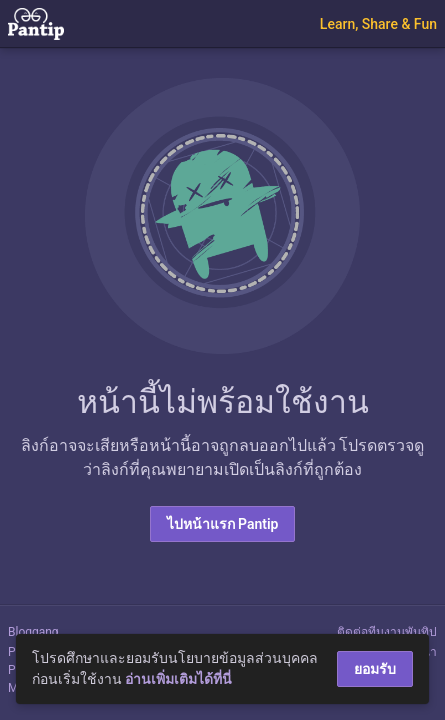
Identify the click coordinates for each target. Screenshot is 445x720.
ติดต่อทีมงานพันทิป (387, 632)
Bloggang (33, 632)
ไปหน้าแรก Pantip (223, 524)
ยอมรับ (375, 669)
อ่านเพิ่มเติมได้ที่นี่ (178, 679)
